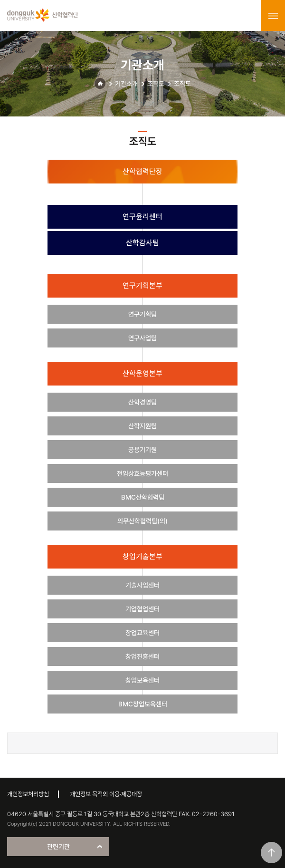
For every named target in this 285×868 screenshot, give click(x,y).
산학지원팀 (142, 426)
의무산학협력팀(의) (142, 521)
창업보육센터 (142, 680)
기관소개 (126, 84)
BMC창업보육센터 (143, 704)
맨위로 (271, 853)
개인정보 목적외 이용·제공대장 (106, 794)
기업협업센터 (142, 609)
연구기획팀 (142, 314)
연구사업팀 (142, 338)
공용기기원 (142, 450)
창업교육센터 (142, 633)
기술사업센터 (142, 585)
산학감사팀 (142, 243)
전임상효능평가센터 (142, 473)
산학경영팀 (142, 402)
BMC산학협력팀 (143, 497)
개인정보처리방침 (28, 794)
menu (273, 16)
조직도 (156, 84)
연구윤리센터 (142, 217)
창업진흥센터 (142, 656)
